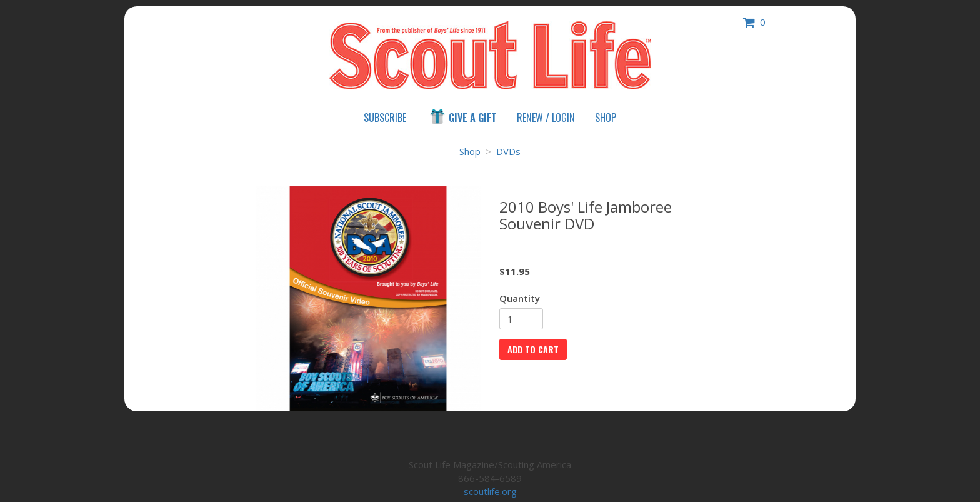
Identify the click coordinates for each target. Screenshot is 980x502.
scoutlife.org (490, 491)
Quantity (520, 298)
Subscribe (385, 118)
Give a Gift (462, 117)
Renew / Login (546, 118)
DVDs (508, 151)
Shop (606, 118)
